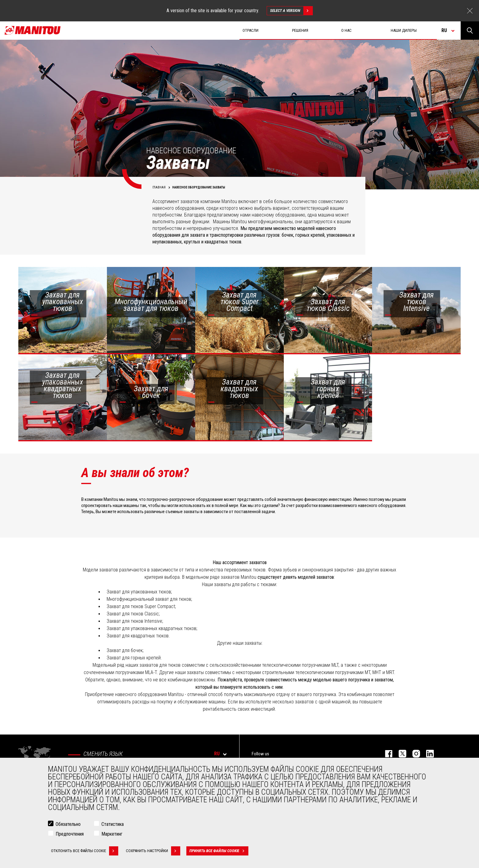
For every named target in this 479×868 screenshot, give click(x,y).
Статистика (113, 824)
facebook (386, 754)
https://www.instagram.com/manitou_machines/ (413, 754)
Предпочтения (70, 834)
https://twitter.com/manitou (399, 754)
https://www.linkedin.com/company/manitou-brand (427, 754)
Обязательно (68, 824)
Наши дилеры (404, 30)
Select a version (291, 11)
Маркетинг (112, 834)
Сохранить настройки (153, 851)
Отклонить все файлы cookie (85, 851)
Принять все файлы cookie (219, 851)
